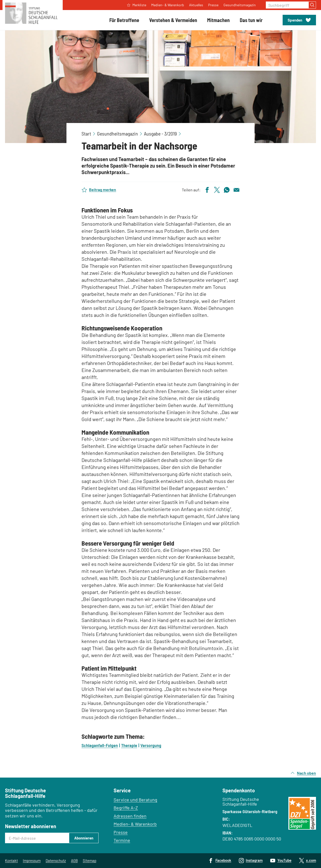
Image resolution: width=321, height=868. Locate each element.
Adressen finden (130, 816)
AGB (74, 860)
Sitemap (90, 860)
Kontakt (11, 860)
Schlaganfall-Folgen (100, 745)
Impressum (32, 860)
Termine (122, 840)
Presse (121, 832)
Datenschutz (56, 860)
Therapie (129, 745)
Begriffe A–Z (126, 808)
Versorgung (151, 745)
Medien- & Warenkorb (135, 824)
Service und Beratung (135, 800)
